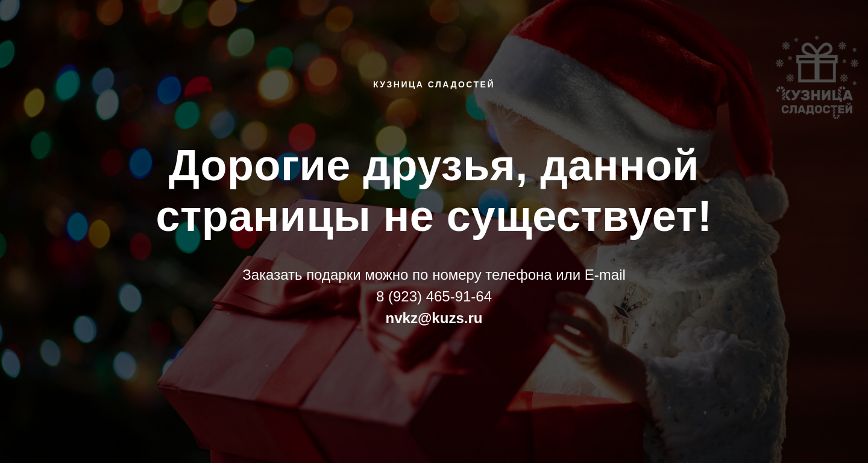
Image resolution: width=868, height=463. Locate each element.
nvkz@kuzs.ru (434, 318)
